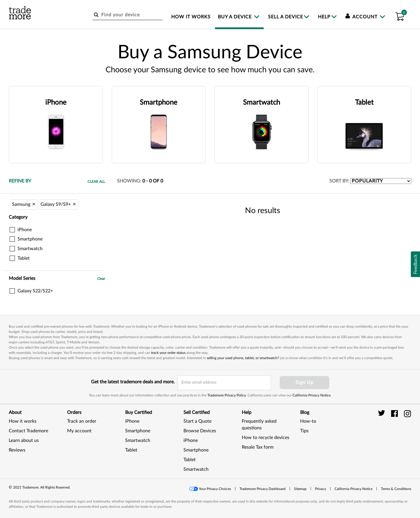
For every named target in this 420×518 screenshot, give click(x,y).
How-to (308, 421)
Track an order (82, 421)
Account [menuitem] (362, 17)
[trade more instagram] (408, 413)
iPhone (132, 421)
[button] (400, 15)
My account (79, 431)
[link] (397, 437)
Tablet (131, 450)
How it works (23, 421)
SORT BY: (339, 181)
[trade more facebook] (395, 413)
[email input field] (224, 383)
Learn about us (24, 440)
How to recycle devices (266, 438)
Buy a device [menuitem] (236, 17)
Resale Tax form (258, 447)
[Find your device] (127, 15)
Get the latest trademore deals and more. (133, 382)
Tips (304, 431)
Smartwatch (138, 440)
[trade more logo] (20, 13)
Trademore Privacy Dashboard (262, 489)
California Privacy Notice (353, 489)
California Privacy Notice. (312, 395)
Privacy (321, 489)
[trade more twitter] (383, 413)
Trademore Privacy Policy (227, 395)
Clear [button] (101, 279)
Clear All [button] (96, 182)
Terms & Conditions (396, 489)
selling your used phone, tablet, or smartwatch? (243, 358)
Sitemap (300, 489)
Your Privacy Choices (215, 489)
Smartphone (138, 431)
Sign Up (304, 382)
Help (324, 17)
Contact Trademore (28, 431)
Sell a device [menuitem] (286, 17)
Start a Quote (197, 421)
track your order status (168, 353)
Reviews (17, 450)
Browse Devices (200, 431)
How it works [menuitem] (191, 17)
